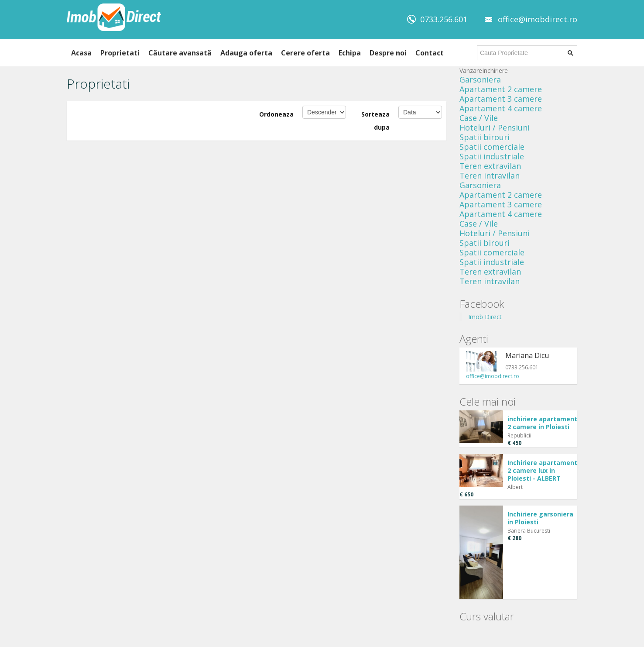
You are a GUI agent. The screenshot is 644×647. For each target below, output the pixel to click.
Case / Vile (479, 118)
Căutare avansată (180, 53)
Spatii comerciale (492, 147)
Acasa (81, 53)
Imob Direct (485, 317)
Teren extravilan (490, 166)
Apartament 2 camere (501, 89)
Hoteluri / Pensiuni (495, 127)
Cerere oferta (305, 53)
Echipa (350, 53)
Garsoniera (480, 79)
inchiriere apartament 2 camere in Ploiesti (542, 423)
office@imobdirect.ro (538, 19)
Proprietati (120, 53)
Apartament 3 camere (501, 99)
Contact (430, 53)
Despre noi (388, 53)
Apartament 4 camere (501, 108)
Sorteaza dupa (375, 121)
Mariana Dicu (527, 355)
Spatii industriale (492, 156)
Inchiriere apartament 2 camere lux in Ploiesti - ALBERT (542, 470)
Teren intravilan (490, 176)
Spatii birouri (485, 137)
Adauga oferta (246, 53)
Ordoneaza (276, 114)
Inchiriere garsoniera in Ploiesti (540, 518)
